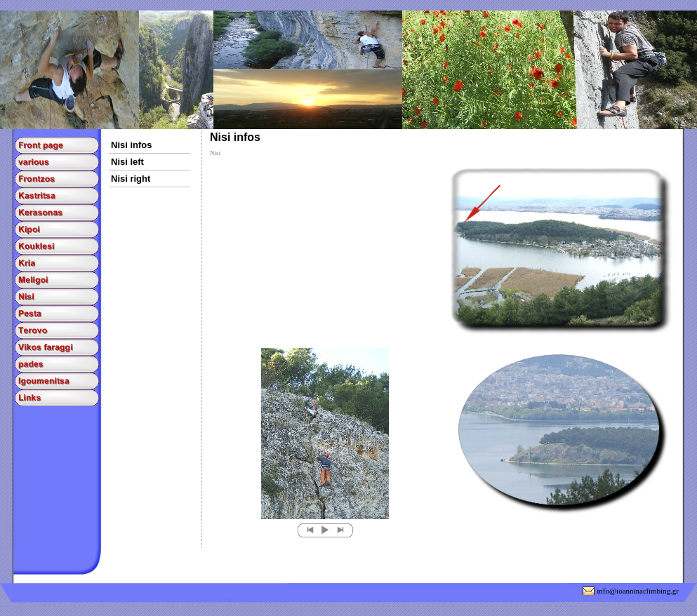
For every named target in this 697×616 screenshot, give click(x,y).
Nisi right (131, 179)
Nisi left (127, 162)
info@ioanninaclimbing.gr (638, 591)
